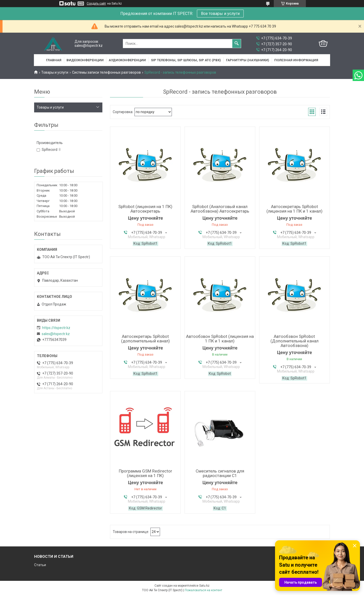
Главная (54, 60)
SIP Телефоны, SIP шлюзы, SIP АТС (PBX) (186, 60)
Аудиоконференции (127, 60)
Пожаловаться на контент (203, 590)
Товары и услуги (55, 72)
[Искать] (237, 44)
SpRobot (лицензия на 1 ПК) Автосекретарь (145, 209)
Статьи (40, 565)
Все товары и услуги (220, 14)
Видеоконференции (85, 60)
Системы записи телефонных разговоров (106, 72)
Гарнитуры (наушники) (248, 60)
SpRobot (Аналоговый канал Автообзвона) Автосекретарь (220, 209)
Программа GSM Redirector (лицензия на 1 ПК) (145, 473)
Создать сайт (96, 4)
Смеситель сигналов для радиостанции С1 (220, 473)
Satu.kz (204, 586)
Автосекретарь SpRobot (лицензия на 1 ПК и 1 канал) (294, 209)
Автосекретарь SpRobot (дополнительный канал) (145, 339)
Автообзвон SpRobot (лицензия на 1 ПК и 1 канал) (220, 339)
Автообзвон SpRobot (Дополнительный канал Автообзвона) (294, 341)
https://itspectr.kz (56, 328)
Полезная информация (296, 60)
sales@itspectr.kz (56, 334)
